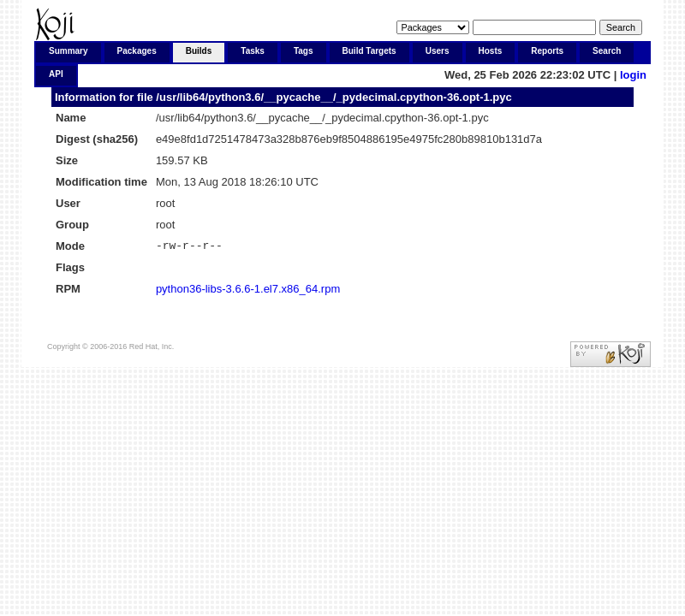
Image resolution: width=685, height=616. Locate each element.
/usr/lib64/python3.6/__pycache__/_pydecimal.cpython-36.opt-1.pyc (334, 97)
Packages (137, 51)
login (633, 75)
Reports (547, 51)
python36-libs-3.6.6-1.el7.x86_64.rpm (248, 291)
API (56, 74)
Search (607, 51)
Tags (304, 51)
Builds (199, 51)
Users (438, 51)
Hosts (491, 51)
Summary (68, 51)
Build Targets (369, 51)
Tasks (253, 51)
